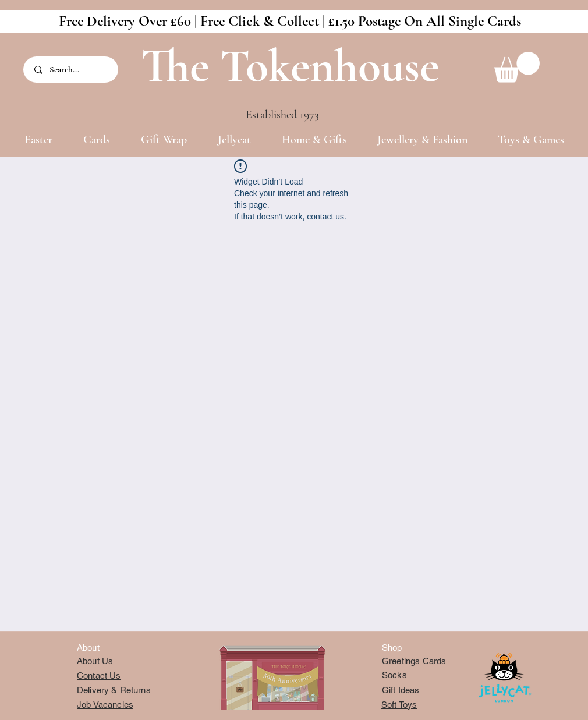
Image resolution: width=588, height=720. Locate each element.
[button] (517, 67)
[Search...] (72, 70)
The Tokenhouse (290, 66)
